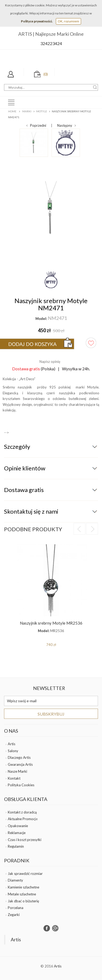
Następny (67, 125)
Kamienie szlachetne (23, 887)
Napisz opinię (50, 362)
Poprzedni (36, 125)
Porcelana (16, 908)
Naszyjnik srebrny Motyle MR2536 (51, 623)
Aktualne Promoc (21, 819)
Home (12, 111)
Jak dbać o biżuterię (23, 901)
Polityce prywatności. (37, 21)
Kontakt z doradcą (22, 812)
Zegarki (14, 915)
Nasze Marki (17, 771)
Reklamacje (17, 833)
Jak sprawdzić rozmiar (25, 874)
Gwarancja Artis (20, 764)
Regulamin (16, 846)
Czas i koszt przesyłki (25, 840)
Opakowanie (18, 826)
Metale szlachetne (22, 894)
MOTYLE (42, 111)
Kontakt (14, 778)
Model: (41, 319)
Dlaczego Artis (19, 757)
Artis (12, 744)
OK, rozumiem (68, 21)
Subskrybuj (51, 714)
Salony (13, 751)
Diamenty (15, 880)
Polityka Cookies (21, 785)
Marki (27, 111)
